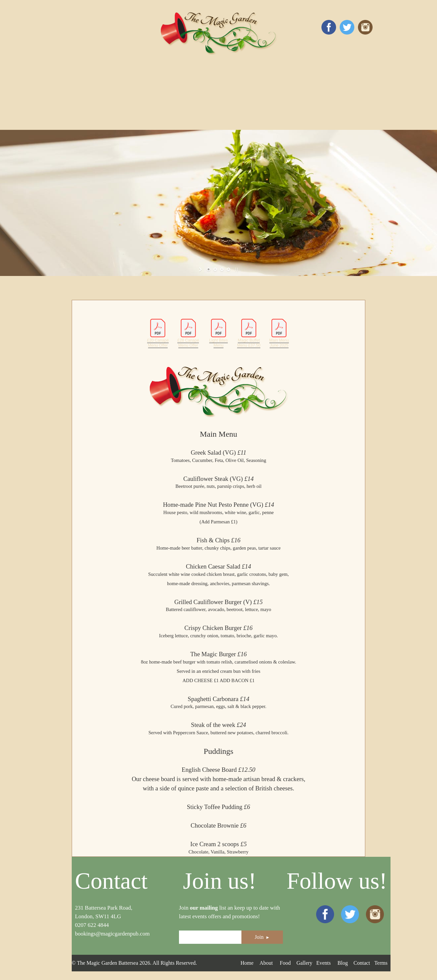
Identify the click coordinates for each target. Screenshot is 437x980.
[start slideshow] (201, 269)
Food (285, 963)
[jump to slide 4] (228, 269)
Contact (362, 963)
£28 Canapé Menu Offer (188, 333)
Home (247, 963)
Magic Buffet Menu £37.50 (249, 333)
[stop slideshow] (236, 269)
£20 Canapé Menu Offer (158, 333)
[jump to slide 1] (209, 269)
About (266, 963)
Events (323, 963)
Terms (381, 963)
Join (262, 937)
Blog (343, 963)
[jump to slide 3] (222, 269)
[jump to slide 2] (215, 269)
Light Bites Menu (218, 333)
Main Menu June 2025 (279, 333)
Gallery (305, 963)
